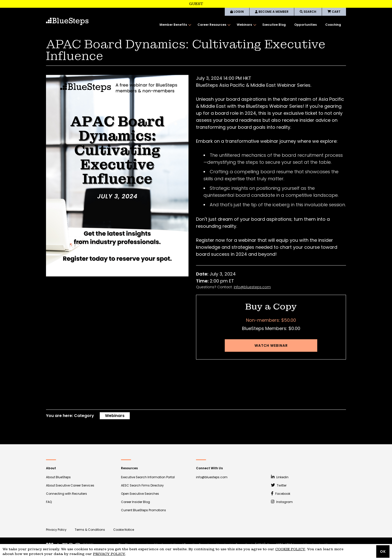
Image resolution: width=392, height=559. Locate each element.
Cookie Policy (290, 549)
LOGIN (237, 12)
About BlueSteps (58, 477)
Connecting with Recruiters (66, 494)
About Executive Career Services (70, 485)
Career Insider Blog (135, 502)
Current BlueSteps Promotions (143, 510)
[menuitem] (174, 25)
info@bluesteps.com (252, 287)
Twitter (279, 485)
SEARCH (308, 12)
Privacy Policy (56, 530)
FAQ (49, 502)
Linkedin (280, 477)
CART (334, 12)
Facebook (281, 494)
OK (383, 551)
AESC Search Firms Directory (142, 485)
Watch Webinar (271, 345)
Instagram (282, 502)
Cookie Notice (124, 530)
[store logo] (67, 21)
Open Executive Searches (140, 494)
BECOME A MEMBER (272, 12)
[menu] (250, 25)
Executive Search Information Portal (148, 477)
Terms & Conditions (90, 530)
